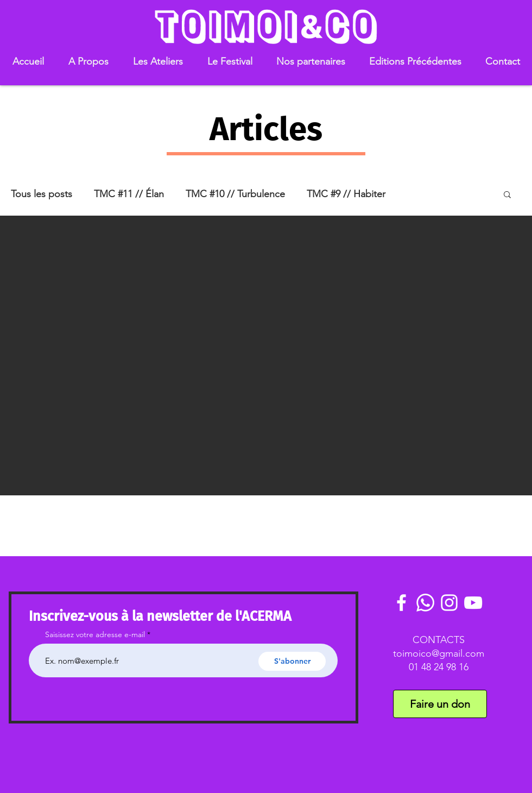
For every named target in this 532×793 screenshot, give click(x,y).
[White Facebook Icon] (401, 603)
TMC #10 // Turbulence (235, 194)
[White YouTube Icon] (473, 603)
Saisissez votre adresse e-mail (95, 634)
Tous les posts (42, 194)
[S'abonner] (292, 661)
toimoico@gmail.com (439, 653)
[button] (88, 62)
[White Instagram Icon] (449, 603)
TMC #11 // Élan (129, 194)
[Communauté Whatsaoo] (425, 603)
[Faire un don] (440, 704)
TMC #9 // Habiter (346, 194)
